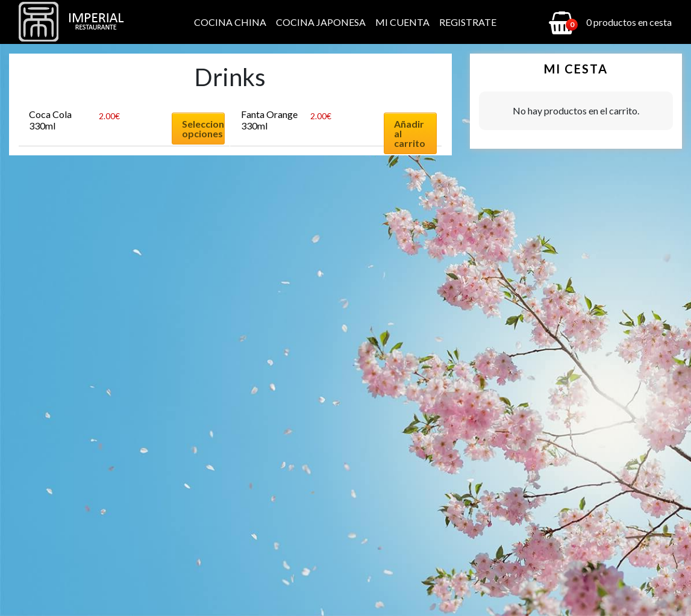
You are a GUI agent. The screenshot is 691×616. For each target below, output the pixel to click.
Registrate (468, 22)
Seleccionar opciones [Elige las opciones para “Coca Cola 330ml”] (203, 129)
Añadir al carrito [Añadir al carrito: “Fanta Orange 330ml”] (410, 133)
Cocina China (230, 22)
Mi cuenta (402, 22)
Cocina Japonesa (321, 22)
